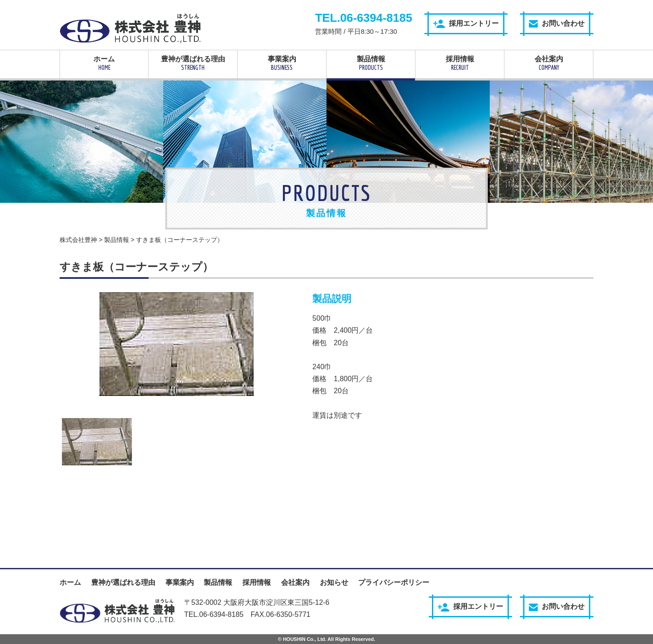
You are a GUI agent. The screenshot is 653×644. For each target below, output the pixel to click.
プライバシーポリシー (394, 582)
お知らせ (334, 582)
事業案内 (282, 63)
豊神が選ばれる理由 (193, 63)
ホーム (104, 63)
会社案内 (549, 63)
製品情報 (371, 63)
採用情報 (460, 63)
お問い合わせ (557, 24)
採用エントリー (466, 24)
